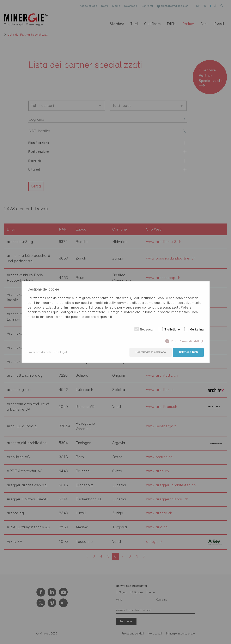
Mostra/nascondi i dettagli (187, 342)
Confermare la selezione (151, 352)
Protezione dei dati (39, 352)
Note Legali (61, 352)
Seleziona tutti (188, 352)
